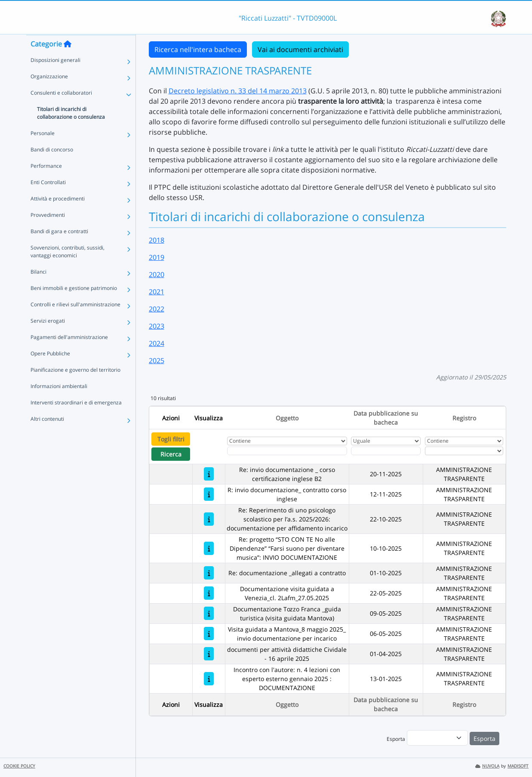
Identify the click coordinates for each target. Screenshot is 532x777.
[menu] (437, 738)
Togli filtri (171, 439)
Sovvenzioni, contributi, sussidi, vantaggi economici (68, 268)
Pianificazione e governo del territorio (75, 387)
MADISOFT (518, 766)
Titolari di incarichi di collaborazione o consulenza (71, 130)
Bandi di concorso (52, 166)
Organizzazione (49, 93)
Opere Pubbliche (50, 370)
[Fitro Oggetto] (287, 451)
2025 (157, 361)
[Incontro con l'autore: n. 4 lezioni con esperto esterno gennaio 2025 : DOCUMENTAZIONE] (209, 679)
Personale (43, 150)
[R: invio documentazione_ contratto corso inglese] (209, 494)
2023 (157, 326)
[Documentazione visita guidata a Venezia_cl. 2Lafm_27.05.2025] (209, 593)
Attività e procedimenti (58, 215)
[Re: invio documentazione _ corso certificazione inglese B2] (209, 474)
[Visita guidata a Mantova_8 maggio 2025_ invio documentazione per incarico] (209, 634)
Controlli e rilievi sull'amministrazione (75, 321)
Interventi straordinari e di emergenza (76, 419)
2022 (157, 309)
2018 (157, 240)
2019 (157, 257)
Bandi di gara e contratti (59, 248)
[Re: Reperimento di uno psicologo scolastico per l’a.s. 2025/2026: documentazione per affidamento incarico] (209, 519)
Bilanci (38, 288)
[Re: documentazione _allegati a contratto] (209, 573)
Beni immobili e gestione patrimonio (74, 305)
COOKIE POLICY (19, 766)
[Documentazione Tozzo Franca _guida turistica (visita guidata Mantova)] (209, 613)
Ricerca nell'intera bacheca (198, 49)
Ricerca (171, 454)
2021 (157, 292)
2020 (157, 274)
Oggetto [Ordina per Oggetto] (287, 418)
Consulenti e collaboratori (61, 109)
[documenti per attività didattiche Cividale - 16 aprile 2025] (209, 654)
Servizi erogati (48, 338)
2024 (157, 343)
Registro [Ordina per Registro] (464, 418)
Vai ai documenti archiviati (300, 49)
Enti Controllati (48, 199)
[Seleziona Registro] (464, 451)
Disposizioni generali (55, 77)
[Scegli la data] (386, 451)
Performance (46, 183)
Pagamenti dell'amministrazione (69, 354)
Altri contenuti (47, 436)
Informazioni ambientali (59, 403)
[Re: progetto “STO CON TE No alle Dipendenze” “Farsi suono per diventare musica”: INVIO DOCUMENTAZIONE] (209, 548)
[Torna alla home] (68, 61)
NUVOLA (487, 766)
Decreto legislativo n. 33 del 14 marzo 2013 (238, 91)
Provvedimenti (48, 232)
